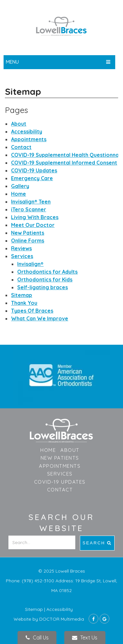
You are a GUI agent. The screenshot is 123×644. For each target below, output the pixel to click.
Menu (12, 62)
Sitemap (22, 295)
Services (22, 256)
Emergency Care (32, 178)
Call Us (37, 638)
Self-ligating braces (43, 287)
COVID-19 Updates (34, 170)
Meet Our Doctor (33, 225)
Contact (21, 147)
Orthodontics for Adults (47, 272)
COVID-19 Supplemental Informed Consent (64, 163)
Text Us (85, 638)
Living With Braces (35, 217)
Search (97, 543)
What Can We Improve (40, 318)
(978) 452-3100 (39, 581)
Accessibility (27, 131)
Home (18, 194)
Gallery (20, 186)
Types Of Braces (32, 311)
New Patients (28, 233)
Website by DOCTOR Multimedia (49, 619)
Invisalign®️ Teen (31, 202)
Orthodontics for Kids (45, 279)
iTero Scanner (29, 209)
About (19, 124)
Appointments (29, 139)
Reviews (21, 248)
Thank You (24, 303)
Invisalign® (30, 264)
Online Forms (28, 241)
